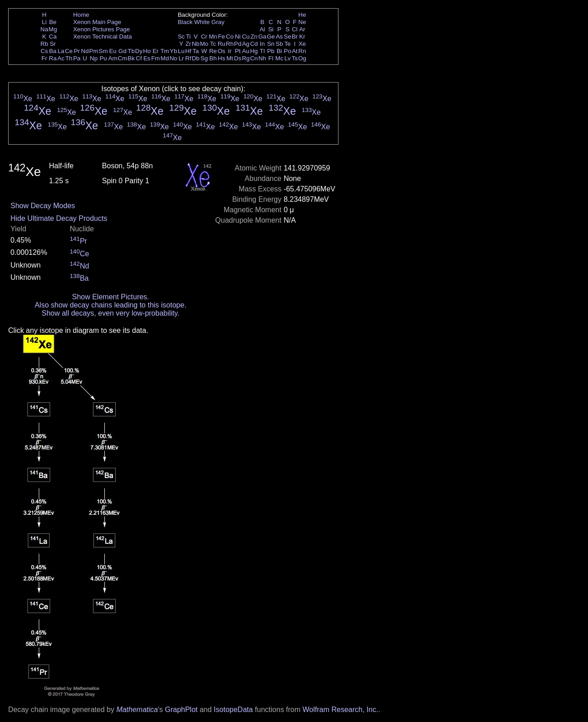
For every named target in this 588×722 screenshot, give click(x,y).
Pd (238, 44)
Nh (262, 58)
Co (230, 37)
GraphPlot (181, 710)
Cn (254, 58)
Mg (53, 29)
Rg (246, 58)
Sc (181, 37)
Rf (188, 58)
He (302, 15)
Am (113, 58)
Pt (238, 51)
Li (44, 22)
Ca (53, 37)
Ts (295, 58)
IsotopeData (233, 710)
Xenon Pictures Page (101, 29)
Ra (53, 58)
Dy (139, 51)
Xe (302, 44)
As (279, 37)
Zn (254, 37)
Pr (77, 51)
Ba (53, 51)
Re (213, 51)
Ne (302, 22)
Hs (221, 58)
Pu (103, 58)
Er (155, 51)
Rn (302, 51)
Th (69, 58)
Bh (213, 58)
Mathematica (137, 710)
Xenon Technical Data (102, 37)
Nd (85, 51)
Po (288, 51)
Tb (131, 51)
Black (185, 22)
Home (81, 15)
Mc (279, 58)
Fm (155, 58)
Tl (262, 51)
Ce (69, 51)
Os (222, 51)
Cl (295, 29)
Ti (189, 37)
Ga (262, 37)
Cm (123, 58)
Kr (302, 37)
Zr (189, 44)
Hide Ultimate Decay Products (59, 218)
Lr (181, 58)
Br (295, 37)
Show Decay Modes (43, 206)
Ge (271, 37)
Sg (204, 58)
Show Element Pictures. (111, 297)
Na (44, 29)
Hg (254, 51)
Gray (218, 22)
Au (245, 51)
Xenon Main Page (97, 22)
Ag (245, 44)
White (202, 22)
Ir (230, 51)
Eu (113, 51)
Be (53, 22)
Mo (204, 44)
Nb (196, 44)
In (262, 44)
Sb (279, 44)
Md (165, 58)
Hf (188, 51)
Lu (181, 51)
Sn (271, 44)
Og (302, 58)
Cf (139, 58)
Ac (61, 58)
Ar (302, 29)
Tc (213, 44)
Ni (238, 37)
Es (147, 58)
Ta (196, 51)
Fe (221, 37)
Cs (44, 51)
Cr (204, 37)
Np (94, 58)
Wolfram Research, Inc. (341, 710)
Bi (279, 51)
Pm (94, 51)
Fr (44, 58)
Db (196, 58)
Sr (53, 44)
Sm (103, 51)
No (174, 58)
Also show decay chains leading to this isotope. (110, 305)
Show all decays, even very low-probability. (111, 313)
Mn (213, 37)
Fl (271, 58)
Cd (254, 44)
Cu (246, 37)
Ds (238, 58)
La (61, 51)
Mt (230, 58)
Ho (147, 51)
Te (288, 44)
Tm (164, 51)
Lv (288, 58)
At (295, 51)
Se (288, 37)
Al (262, 29)
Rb (44, 44)
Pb (271, 51)
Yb (173, 51)
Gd (122, 51)
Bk (131, 58)
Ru (222, 44)
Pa (77, 58)
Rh (230, 44)
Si (271, 29)
